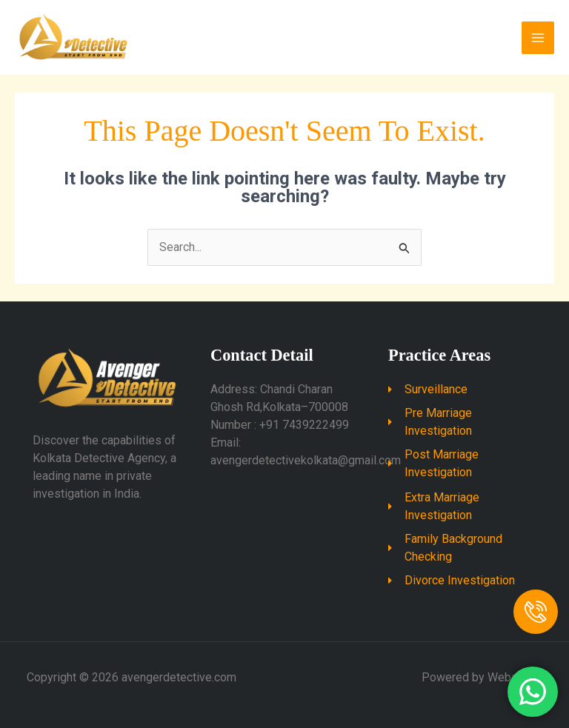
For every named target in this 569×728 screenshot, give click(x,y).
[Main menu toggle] (538, 38)
